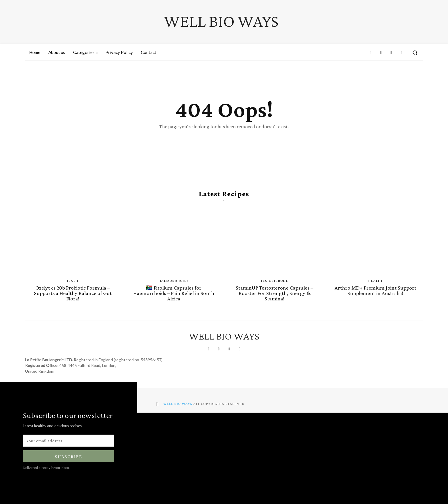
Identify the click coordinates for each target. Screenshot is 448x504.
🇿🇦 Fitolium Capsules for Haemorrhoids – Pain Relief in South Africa (174, 293)
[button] (415, 53)
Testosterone (275, 281)
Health (73, 281)
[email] (69, 441)
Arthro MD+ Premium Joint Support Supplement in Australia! (375, 290)
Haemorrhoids (174, 281)
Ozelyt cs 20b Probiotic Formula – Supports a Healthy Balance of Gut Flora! (73, 293)
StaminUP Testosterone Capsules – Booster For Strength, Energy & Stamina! (274, 293)
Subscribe (69, 456)
